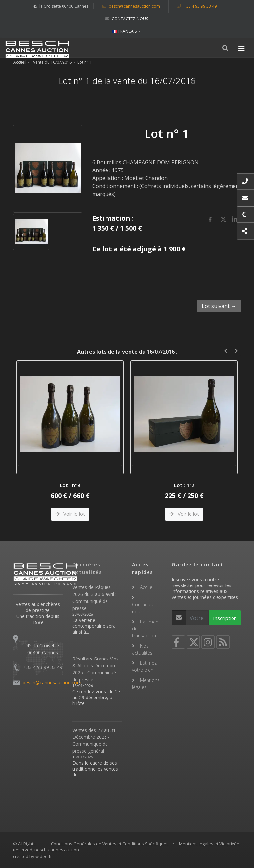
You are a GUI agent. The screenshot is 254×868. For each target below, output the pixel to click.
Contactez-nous (127, 19)
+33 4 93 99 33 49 (197, 6)
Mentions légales (146, 684)
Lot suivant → (219, 306)
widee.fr (44, 856)
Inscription (225, 618)
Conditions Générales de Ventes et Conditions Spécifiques (110, 844)
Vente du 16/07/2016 (52, 62)
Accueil (20, 62)
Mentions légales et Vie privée (209, 844)
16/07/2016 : (127, 352)
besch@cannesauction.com (131, 6)
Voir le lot (70, 514)
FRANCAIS (125, 31)
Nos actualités (142, 649)
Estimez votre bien (144, 666)
